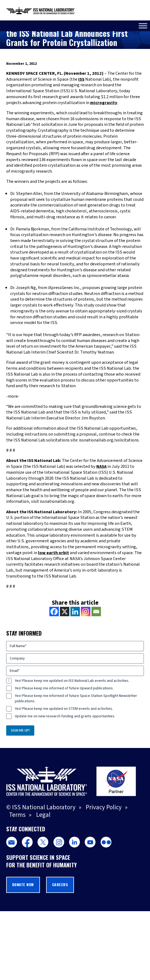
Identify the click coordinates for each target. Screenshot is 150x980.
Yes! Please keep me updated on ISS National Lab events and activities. (72, 681)
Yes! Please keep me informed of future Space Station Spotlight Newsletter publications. (76, 699)
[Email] (96, 612)
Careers (60, 885)
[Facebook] (54, 612)
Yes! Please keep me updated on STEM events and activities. (64, 709)
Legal (43, 815)
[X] (65, 612)
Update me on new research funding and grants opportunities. (65, 716)
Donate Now (23, 885)
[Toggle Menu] (143, 26)
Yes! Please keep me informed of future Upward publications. (64, 688)
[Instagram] (86, 612)
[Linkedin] (75, 612)
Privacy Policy (104, 807)
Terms (17, 815)
